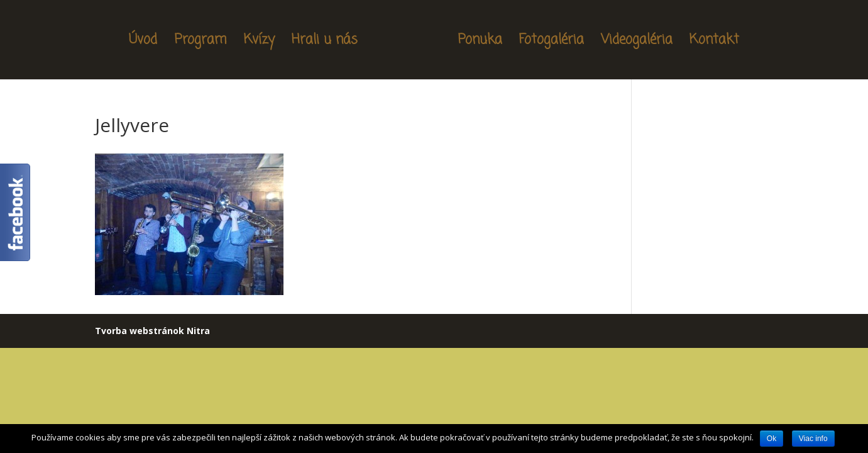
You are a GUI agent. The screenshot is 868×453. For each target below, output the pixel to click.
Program (201, 42)
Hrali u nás (325, 42)
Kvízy (259, 42)
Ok (772, 439)
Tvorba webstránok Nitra (152, 331)
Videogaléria (637, 42)
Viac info (813, 439)
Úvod (143, 42)
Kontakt (714, 42)
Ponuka (480, 42)
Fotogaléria (552, 42)
